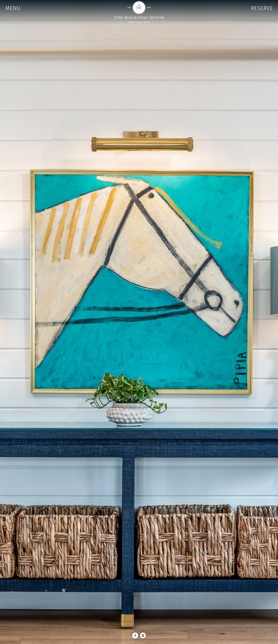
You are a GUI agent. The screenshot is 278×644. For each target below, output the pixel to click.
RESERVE (262, 8)
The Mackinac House (139, 12)
